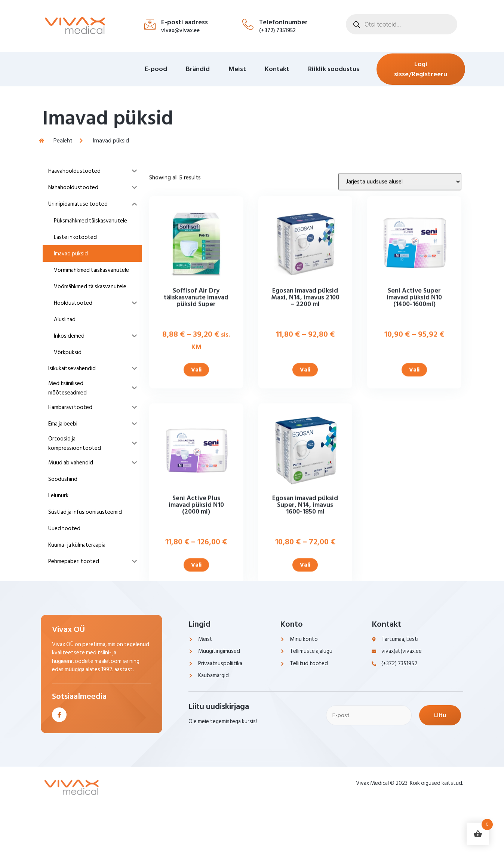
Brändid (198, 69)
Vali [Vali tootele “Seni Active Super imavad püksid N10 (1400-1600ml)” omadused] (414, 444)
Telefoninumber (283, 22)
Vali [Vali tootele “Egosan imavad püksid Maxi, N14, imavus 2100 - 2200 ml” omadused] (305, 444)
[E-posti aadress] (150, 24)
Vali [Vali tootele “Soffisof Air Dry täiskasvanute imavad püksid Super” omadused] (196, 444)
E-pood (156, 69)
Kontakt (277, 69)
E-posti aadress (185, 22)
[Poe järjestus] (400, 255)
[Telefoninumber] (248, 24)
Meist (237, 69)
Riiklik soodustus (334, 69)
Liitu (440, 715)
